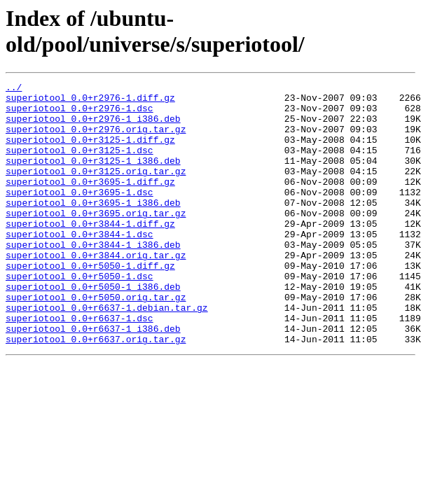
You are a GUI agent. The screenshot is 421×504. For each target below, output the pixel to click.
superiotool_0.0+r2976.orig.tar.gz (96, 139)
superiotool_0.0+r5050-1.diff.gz (90, 303)
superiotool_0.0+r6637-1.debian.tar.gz (107, 353)
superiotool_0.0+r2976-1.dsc (80, 114)
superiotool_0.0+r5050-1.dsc (80, 316)
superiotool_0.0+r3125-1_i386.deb (93, 177)
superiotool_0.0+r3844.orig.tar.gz (96, 290)
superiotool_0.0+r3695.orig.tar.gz (96, 240)
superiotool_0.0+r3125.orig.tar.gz (96, 190)
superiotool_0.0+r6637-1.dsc (80, 366)
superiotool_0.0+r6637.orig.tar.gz (96, 391)
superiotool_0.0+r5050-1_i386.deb (93, 328)
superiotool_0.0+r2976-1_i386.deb (93, 127)
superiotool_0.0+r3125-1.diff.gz (90, 152)
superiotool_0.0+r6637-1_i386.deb (93, 379)
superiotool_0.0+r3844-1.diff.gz (90, 253)
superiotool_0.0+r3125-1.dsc (80, 164)
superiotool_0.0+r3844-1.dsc (80, 265)
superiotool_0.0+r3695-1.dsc (80, 215)
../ (14, 89)
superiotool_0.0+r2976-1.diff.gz (90, 101)
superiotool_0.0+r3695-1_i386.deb (93, 227)
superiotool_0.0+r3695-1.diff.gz (90, 202)
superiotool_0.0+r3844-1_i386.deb (93, 278)
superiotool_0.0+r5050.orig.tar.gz (96, 341)
